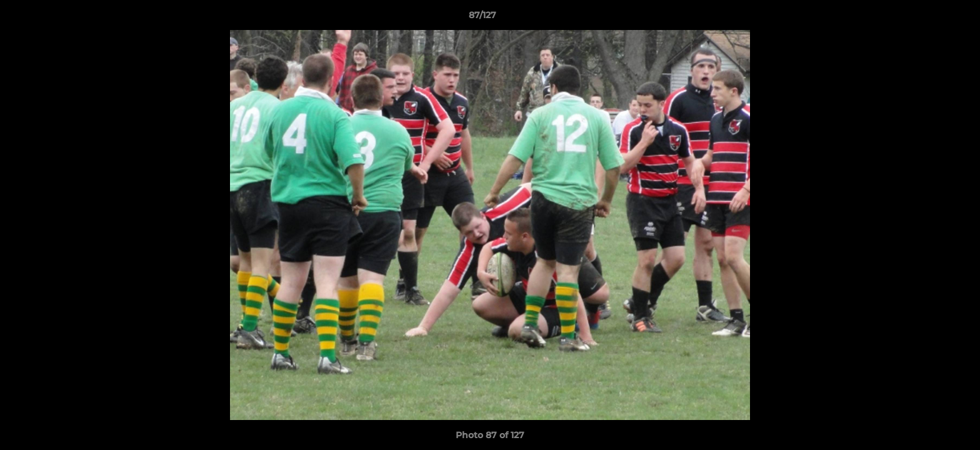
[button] (927, 18)
